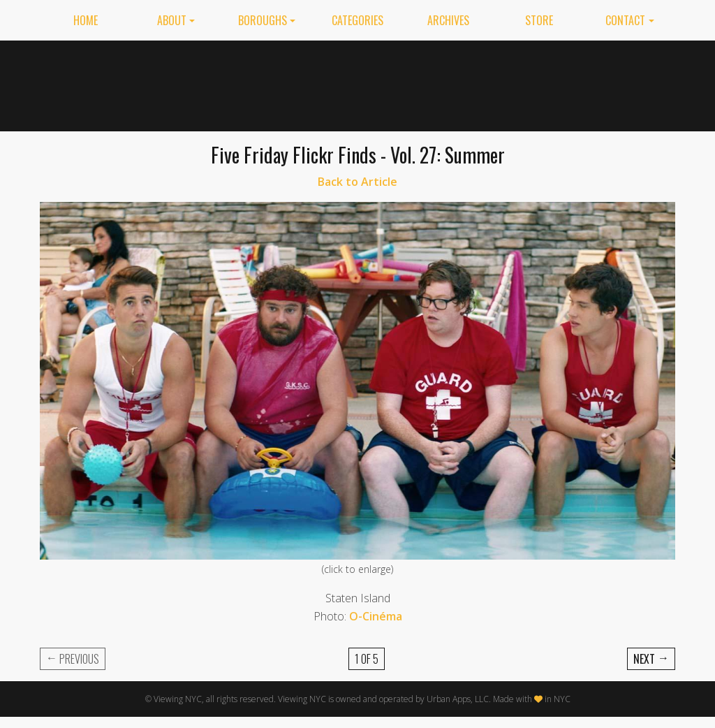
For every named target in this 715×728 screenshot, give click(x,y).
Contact (625, 20)
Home (86, 20)
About (172, 20)
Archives (448, 20)
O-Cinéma (376, 616)
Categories (357, 20)
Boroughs (263, 20)
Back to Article (357, 182)
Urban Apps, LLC (458, 699)
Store (539, 20)
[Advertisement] (421, 83)
